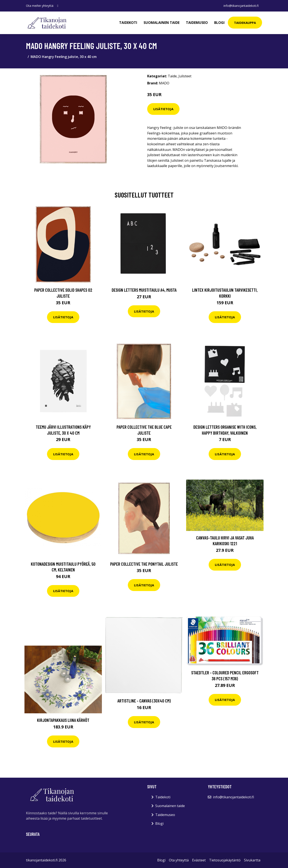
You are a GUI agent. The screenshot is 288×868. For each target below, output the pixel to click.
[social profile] (58, 6)
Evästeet (199, 860)
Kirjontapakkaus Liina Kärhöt (63, 720)
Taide (172, 76)
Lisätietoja (163, 109)
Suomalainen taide (162, 23)
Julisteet (185, 76)
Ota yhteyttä (179, 860)
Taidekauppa (245, 23)
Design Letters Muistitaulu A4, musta (144, 290)
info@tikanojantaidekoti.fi (241, 6)
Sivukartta (252, 860)
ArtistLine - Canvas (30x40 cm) (144, 701)
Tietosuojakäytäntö (225, 860)
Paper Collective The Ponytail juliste (144, 564)
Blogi (219, 23)
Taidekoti (128, 23)
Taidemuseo (197, 23)
